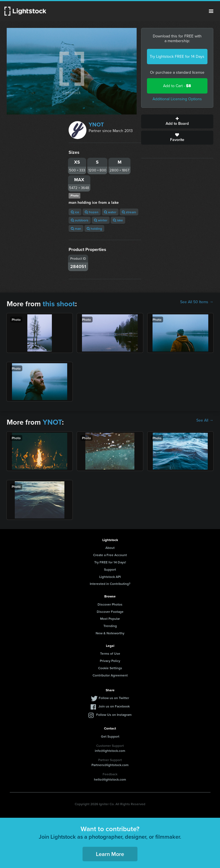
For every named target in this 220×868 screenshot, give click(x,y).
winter (101, 220)
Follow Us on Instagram (114, 715)
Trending (110, 626)
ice (75, 212)
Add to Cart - (177, 86)
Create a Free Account (110, 555)
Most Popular (110, 619)
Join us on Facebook (114, 706)
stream (129, 212)
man (76, 229)
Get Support (110, 736)
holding (94, 229)
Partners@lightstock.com (110, 765)
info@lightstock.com (110, 751)
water (110, 212)
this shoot (59, 304)
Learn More (110, 854)
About (110, 548)
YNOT (96, 125)
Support (110, 569)
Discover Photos (110, 604)
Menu (211, 11)
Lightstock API (110, 577)
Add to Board (177, 121)
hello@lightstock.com (110, 779)
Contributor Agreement (110, 675)
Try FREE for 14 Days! (110, 562)
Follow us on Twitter (114, 698)
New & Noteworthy (110, 633)
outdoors (80, 220)
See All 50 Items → (197, 302)
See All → (205, 420)
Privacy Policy (110, 661)
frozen (92, 212)
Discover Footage (110, 612)
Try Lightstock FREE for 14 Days (177, 57)
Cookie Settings (110, 668)
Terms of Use (110, 653)
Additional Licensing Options (177, 99)
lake (118, 220)
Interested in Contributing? (110, 584)
